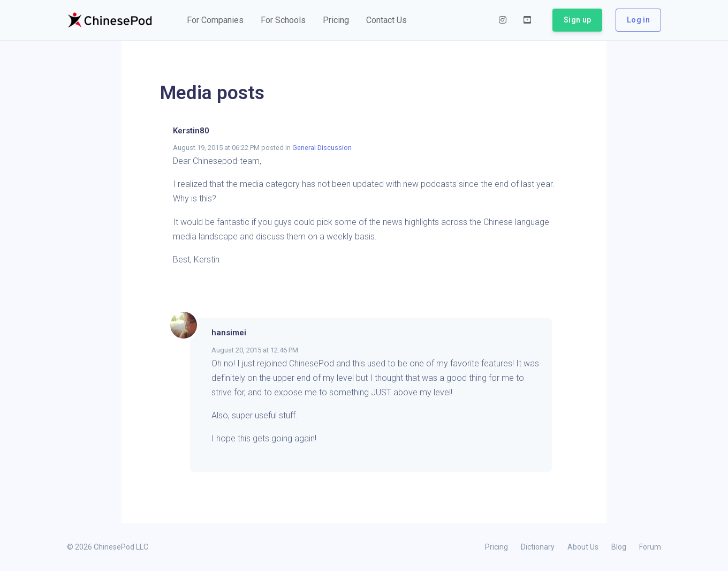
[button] (215, 20)
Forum (650, 547)
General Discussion (322, 148)
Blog (619, 547)
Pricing (496, 547)
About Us (583, 547)
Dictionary (538, 547)
